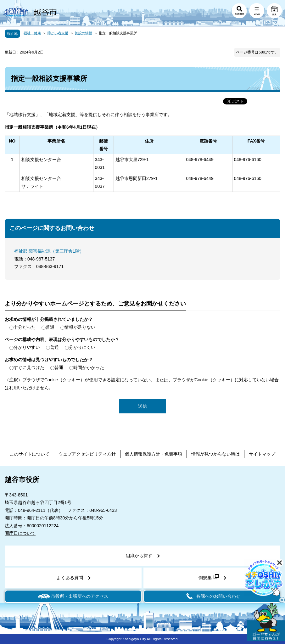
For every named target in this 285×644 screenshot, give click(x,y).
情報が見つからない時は (215, 454)
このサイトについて (30, 454)
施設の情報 (84, 33)
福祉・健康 (32, 33)
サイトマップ (262, 454)
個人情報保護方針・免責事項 (154, 454)
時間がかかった (89, 367)
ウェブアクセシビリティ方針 (87, 454)
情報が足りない (80, 327)
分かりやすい (27, 347)
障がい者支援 (58, 33)
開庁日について (20, 533)
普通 (50, 327)
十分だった (25, 327)
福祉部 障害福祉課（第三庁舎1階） (49, 251)
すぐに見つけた (29, 367)
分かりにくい (82, 347)
